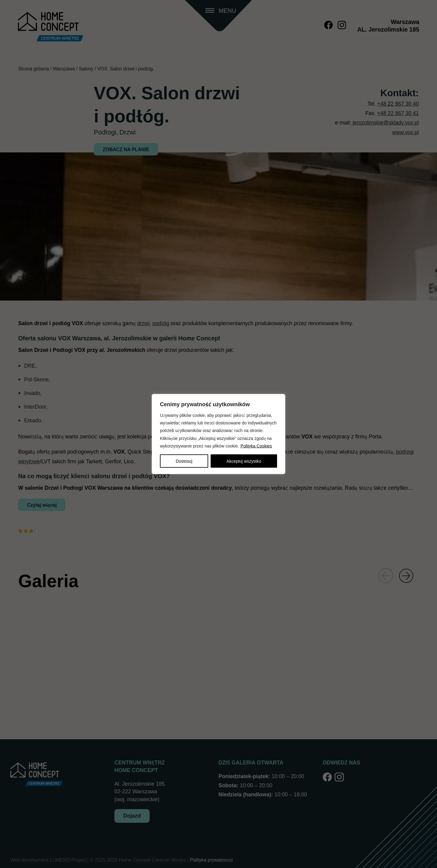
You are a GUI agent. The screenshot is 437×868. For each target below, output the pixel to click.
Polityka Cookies (256, 446)
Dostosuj (184, 461)
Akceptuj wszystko (244, 461)
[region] (218, 434)
